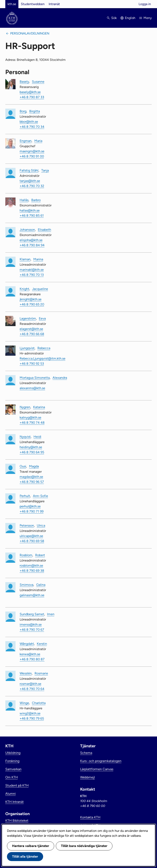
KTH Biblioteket (17, 821)
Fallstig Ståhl (29, 170)
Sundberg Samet (32, 614)
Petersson (27, 525)
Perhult (25, 496)
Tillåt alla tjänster (25, 856)
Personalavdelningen (30, 33)
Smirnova (26, 585)
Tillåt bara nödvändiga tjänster (84, 846)
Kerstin (42, 644)
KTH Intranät (15, 802)
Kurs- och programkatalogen (101, 761)
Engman (26, 141)
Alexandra (60, 378)
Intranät (54, 4)
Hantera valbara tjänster (31, 846)
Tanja (45, 170)
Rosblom (26, 555)
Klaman (25, 259)
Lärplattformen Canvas (97, 769)
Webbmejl (87, 777)
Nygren (25, 407)
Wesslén (26, 673)
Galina (41, 585)
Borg (23, 111)
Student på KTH (17, 785)
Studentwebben (33, 4)
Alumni (11, 794)
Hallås (24, 200)
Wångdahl (27, 644)
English (130, 18)
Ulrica (41, 525)
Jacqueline (40, 289)
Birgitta (35, 111)
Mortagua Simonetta (35, 378)
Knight (24, 289)
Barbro (36, 200)
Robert (40, 555)
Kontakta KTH (90, 817)
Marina (38, 259)
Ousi (23, 466)
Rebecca (44, 348)
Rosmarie (41, 673)
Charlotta (39, 703)
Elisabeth (44, 230)
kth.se (12, 4)
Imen (51, 614)
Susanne (38, 82)
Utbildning (13, 753)
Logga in (145, 4)
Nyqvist (25, 437)
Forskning (12, 761)
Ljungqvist (27, 348)
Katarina (39, 407)
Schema (86, 753)
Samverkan (13, 769)
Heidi (37, 437)
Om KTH (12, 777)
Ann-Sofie (40, 496)
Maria (38, 141)
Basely (24, 82)
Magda (34, 466)
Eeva (42, 318)
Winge (24, 703)
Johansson (27, 230)
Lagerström (28, 318)
